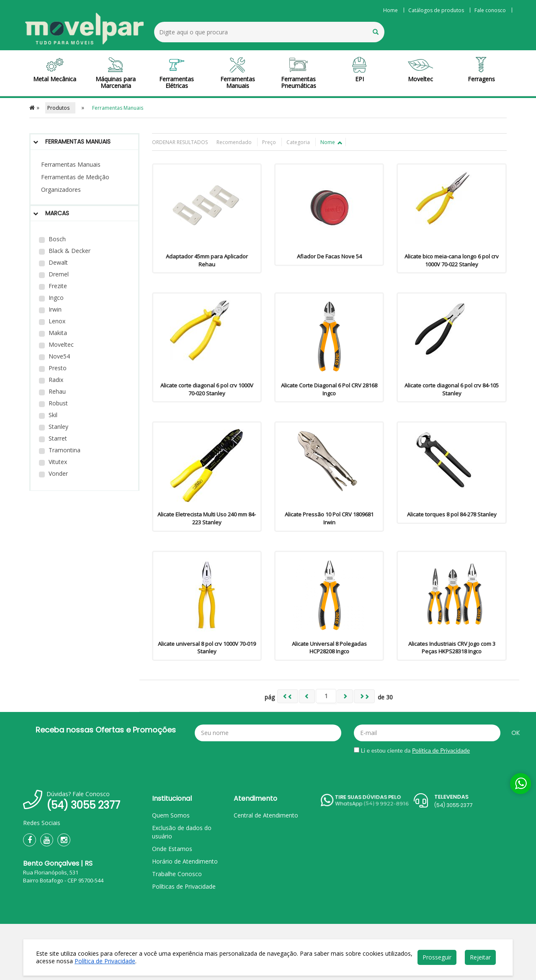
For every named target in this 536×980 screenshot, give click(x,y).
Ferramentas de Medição (75, 177)
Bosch (52, 239)
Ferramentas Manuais (71, 164)
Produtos (60, 108)
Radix (51, 380)
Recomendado (235, 142)
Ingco (51, 298)
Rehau (52, 391)
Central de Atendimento (266, 815)
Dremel (54, 274)
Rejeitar (480, 957)
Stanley (54, 427)
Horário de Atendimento (185, 861)
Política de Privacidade (441, 750)
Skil (48, 415)
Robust (53, 403)
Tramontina (60, 450)
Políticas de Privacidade (184, 886)
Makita (53, 333)
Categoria (299, 142)
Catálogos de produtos (436, 10)
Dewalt (53, 262)
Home (390, 10)
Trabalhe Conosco (177, 874)
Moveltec (56, 344)
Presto (53, 368)
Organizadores (61, 190)
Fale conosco (490, 10)
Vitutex (53, 462)
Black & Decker (65, 251)
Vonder (53, 473)
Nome (331, 142)
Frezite (53, 286)
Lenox (52, 321)
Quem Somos (171, 815)
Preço (270, 142)
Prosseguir (437, 957)
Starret (53, 438)
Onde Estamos (172, 849)
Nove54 (54, 356)
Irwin (50, 309)
